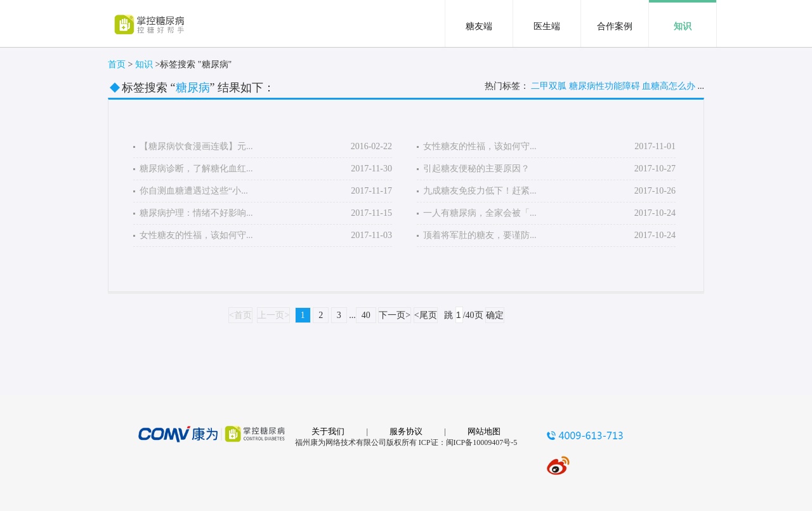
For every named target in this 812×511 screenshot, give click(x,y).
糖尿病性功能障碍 (605, 86)
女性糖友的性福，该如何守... (196, 235)
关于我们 (328, 431)
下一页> (395, 315)
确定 (495, 315)
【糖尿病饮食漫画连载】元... (196, 146)
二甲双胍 (549, 86)
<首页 (240, 315)
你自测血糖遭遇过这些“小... (194, 191)
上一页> (273, 315)
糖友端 (479, 26)
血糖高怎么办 (669, 86)
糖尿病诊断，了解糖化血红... (196, 169)
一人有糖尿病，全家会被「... (480, 213)
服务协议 (406, 431)
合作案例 (615, 26)
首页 (117, 64)
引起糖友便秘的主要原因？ (476, 169)
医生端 (547, 26)
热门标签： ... (595, 86)
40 (366, 315)
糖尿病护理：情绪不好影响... (196, 213)
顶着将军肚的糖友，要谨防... (480, 235)
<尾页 (426, 315)
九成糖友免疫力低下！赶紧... (480, 191)
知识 (683, 26)
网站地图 (484, 431)
